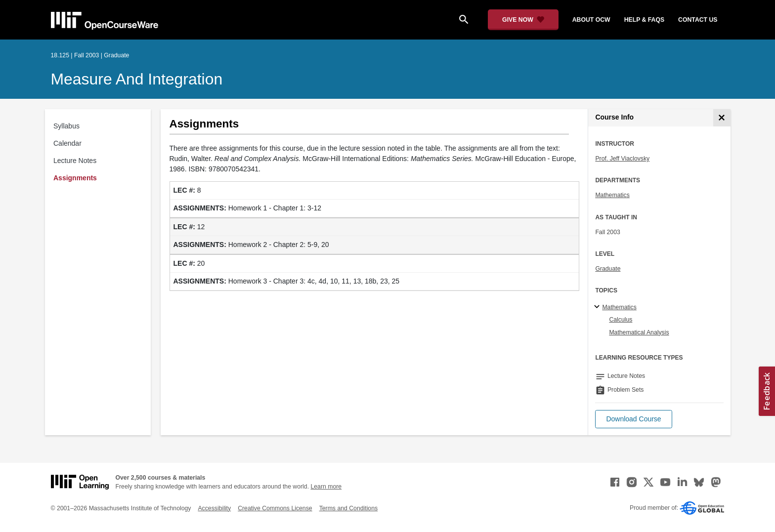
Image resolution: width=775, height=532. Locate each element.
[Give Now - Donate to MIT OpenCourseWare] (523, 20)
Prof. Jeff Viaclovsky (622, 159)
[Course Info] (722, 118)
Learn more (326, 487)
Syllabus (66, 126)
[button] (633, 419)
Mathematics (612, 195)
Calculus (621, 320)
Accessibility (214, 508)
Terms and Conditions (348, 508)
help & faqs (644, 20)
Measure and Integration (137, 79)
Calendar (67, 143)
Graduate (608, 269)
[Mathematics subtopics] (598, 307)
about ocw (591, 20)
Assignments (75, 178)
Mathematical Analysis (639, 332)
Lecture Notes (75, 161)
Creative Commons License (275, 508)
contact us (698, 20)
